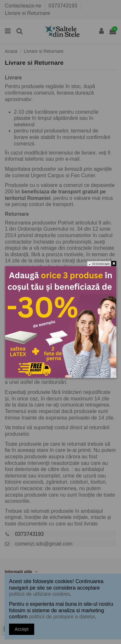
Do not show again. (101, 264)
